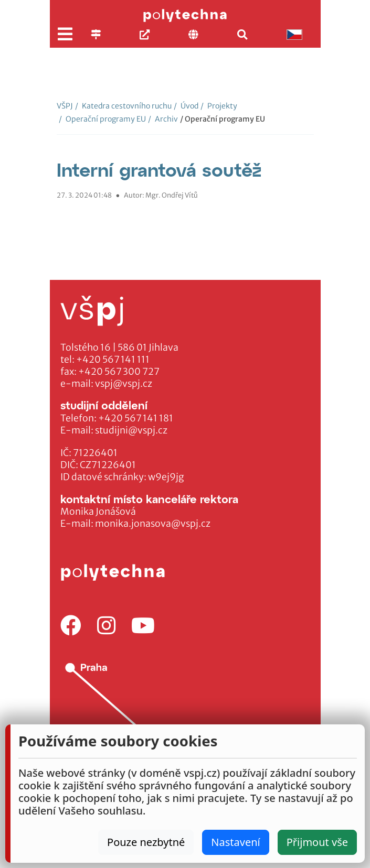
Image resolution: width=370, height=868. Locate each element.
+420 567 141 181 (136, 418)
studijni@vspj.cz (131, 430)
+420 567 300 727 (119, 372)
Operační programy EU (102, 119)
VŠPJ (65, 106)
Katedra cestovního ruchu (123, 106)
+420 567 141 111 (113, 360)
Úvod (186, 106)
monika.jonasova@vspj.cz (153, 524)
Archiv (163, 119)
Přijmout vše (317, 842)
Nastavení (235, 842)
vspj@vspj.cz (124, 384)
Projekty (219, 106)
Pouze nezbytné (146, 842)
